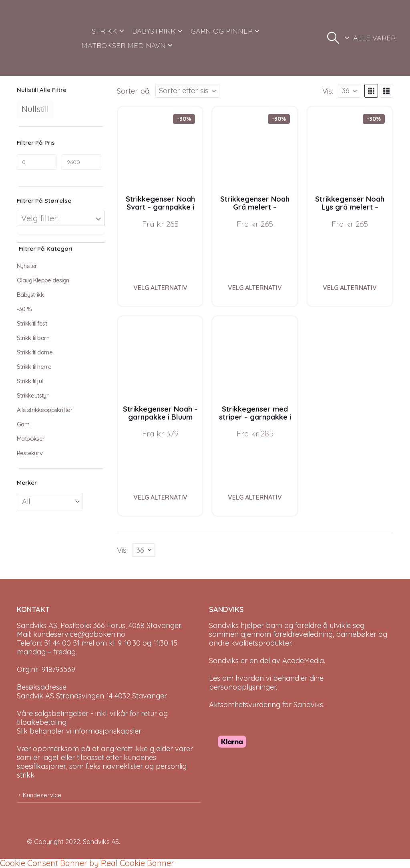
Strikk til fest (32, 323)
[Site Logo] (44, 38)
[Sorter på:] (187, 91)
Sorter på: (134, 91)
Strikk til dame (35, 352)
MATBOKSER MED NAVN (124, 45)
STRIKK (105, 31)
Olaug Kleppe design (43, 280)
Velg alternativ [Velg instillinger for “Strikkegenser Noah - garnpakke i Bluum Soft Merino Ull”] (160, 497)
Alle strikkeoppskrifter (45, 410)
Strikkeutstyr (33, 395)
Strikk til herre (34, 367)
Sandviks (224, 625)
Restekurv (30, 453)
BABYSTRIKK (154, 31)
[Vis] (349, 91)
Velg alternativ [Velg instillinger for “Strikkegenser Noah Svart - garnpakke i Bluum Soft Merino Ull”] (160, 288)
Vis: (328, 91)
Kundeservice (42, 795)
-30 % (24, 309)
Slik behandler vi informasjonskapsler (79, 731)
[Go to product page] (160, 149)
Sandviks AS (101, 842)
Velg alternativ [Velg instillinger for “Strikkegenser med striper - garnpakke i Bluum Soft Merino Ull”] (255, 497)
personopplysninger (242, 687)
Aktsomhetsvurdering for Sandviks (266, 705)
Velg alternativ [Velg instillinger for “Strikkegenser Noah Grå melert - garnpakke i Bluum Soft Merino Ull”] (255, 288)
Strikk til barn (33, 338)
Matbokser (31, 439)
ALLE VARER (374, 38)
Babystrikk (30, 295)
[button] (333, 38)
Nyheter (27, 266)
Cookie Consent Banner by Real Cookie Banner (87, 863)
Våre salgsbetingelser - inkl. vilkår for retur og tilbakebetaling (92, 718)
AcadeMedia (303, 661)
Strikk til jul (30, 381)
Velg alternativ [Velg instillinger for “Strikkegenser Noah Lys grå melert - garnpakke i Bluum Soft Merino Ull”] (350, 288)
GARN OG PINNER (222, 31)
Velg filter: (40, 218)
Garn (23, 424)
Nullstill (35, 109)
